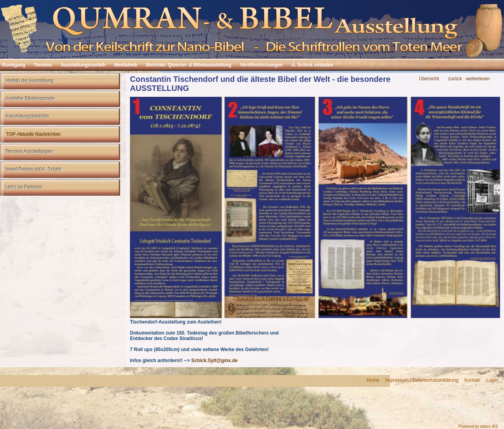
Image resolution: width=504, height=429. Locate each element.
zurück (455, 79)
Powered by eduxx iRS (478, 426)
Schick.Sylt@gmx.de (215, 361)
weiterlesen (478, 79)
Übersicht (429, 79)
